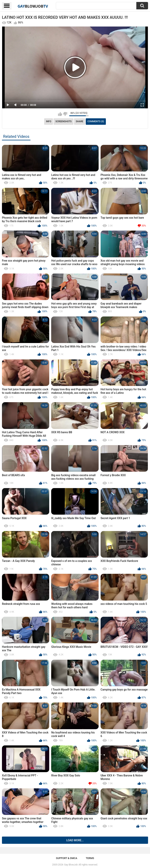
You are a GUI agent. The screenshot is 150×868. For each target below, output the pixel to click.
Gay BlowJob (71, 865)
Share (79, 121)
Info (49, 121)
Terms (90, 858)
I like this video (60, 114)
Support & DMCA (67, 858)
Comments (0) (96, 121)
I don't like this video (65, 114)
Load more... (75, 840)
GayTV (33, 6)
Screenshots (64, 121)
